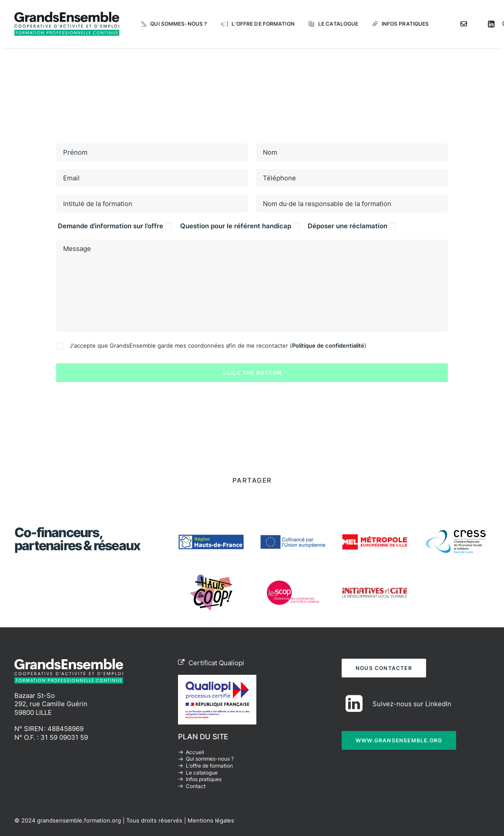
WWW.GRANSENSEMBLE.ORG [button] (399, 740)
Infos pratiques (405, 24)
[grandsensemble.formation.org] (67, 24)
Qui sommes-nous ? (179, 24)
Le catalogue (338, 24)
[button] (492, 24)
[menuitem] (174, 24)
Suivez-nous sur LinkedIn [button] (412, 703)
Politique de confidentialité (328, 345)
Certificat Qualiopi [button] (211, 662)
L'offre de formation (209, 766)
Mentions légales (211, 820)
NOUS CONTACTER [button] (384, 668)
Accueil (195, 752)
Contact (196, 786)
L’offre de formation (263, 24)
